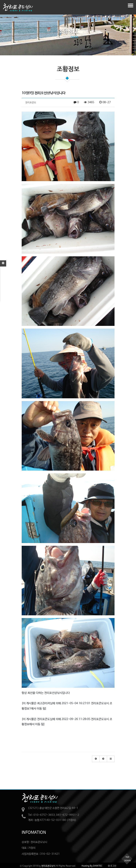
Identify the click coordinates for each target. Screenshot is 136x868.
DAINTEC (97, 866)
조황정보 (74, 37)
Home (61, 37)
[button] (96, 759)
